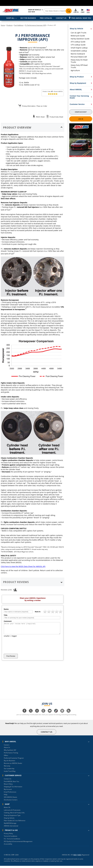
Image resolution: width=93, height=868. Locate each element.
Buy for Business (10, 763)
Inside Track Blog (10, 773)
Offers (6, 758)
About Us (7, 750)
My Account (8, 791)
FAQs (6, 797)
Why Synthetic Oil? (10, 752)
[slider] (53, 94)
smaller (7, 638)
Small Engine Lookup (79, 48)
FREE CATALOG (46, 18)
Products (10, 25)
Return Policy (8, 786)
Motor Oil (7, 810)
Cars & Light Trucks (79, 33)
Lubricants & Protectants (12, 812)
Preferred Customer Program (14, 760)
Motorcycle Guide (78, 36)
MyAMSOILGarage (10, 825)
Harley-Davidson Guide (80, 39)
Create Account (81, 112)
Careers (7, 747)
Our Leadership (9, 771)
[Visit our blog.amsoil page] (69, 714)
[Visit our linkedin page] (62, 714)
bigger (14, 638)
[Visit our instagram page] (37, 714)
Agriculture (75, 70)
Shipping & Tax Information (13, 789)
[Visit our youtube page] (50, 714)
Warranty (7, 768)
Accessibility (8, 846)
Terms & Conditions (11, 838)
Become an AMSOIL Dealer (13, 765)
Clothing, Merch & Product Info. (14, 815)
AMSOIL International (11, 828)
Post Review (11, 658)
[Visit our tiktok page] (56, 714)
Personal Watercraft (79, 57)
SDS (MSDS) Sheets (10, 799)
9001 (75, 857)
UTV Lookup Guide (78, 45)
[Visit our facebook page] (24, 714)
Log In (81, 119)
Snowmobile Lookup (79, 51)
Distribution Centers (11, 802)
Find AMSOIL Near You (81, 18)
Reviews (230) (9, 590)
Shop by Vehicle (9, 820)
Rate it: (38, 612)
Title (6, 615)
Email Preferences (10, 794)
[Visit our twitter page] (31, 714)
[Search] (58, 11)
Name (6, 609)
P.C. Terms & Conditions (12, 841)
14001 (79, 857)
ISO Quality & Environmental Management (18, 844)
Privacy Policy (8, 836)
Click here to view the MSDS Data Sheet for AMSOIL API (23, 566)
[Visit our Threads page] (43, 714)
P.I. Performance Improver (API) (36, 25)
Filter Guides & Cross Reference (15, 823)
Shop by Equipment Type (12, 818)
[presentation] (22, 648)
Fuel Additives (19, 25)
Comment (8, 621)
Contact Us (8, 781)
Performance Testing (11, 755)
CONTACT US (61, 18)
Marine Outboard (78, 54)
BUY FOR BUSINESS (28, 18)
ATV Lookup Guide (78, 42)
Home (3, 25)
